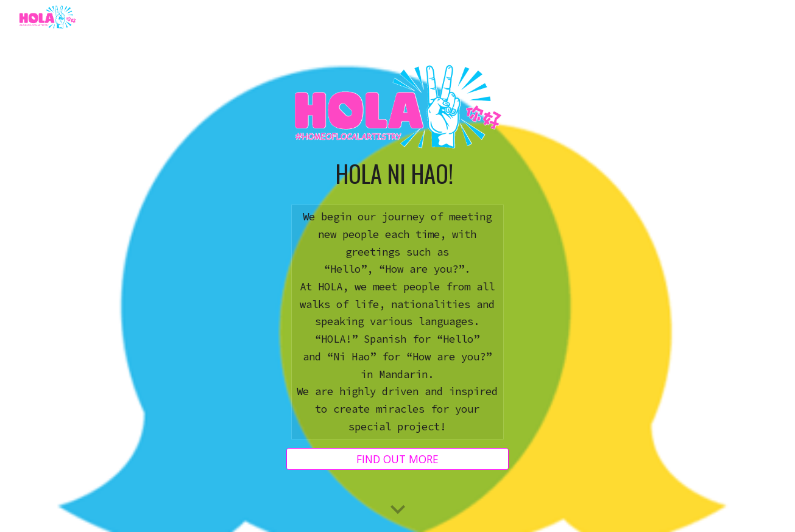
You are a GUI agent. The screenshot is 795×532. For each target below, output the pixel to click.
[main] (397, 173)
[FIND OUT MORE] (397, 459)
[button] (398, 510)
